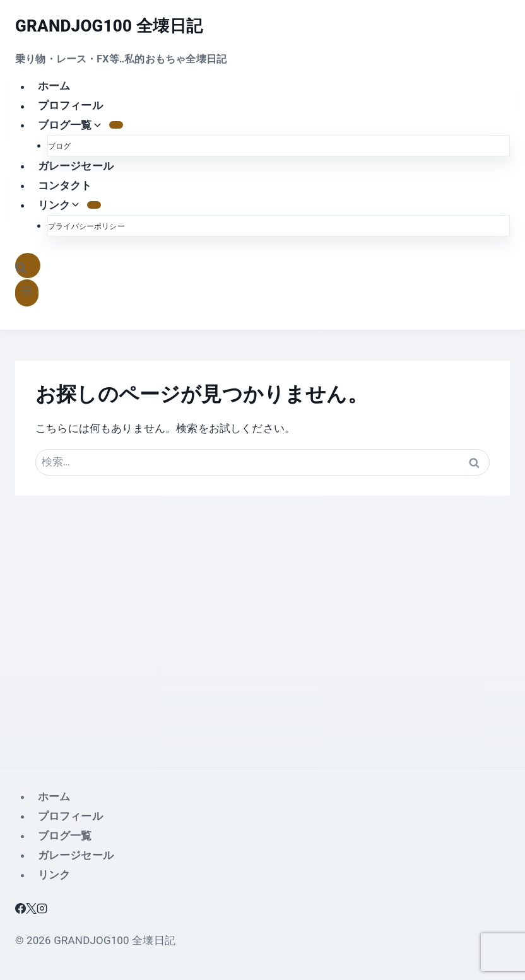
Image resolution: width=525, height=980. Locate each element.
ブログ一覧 (65, 836)
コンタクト (65, 185)
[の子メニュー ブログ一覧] (116, 125)
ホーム (54, 86)
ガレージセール (76, 166)
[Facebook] (21, 910)
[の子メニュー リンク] (94, 205)
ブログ (60, 146)
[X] (31, 910)
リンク (54, 875)
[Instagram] (42, 910)
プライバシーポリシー (86, 226)
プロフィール (70, 106)
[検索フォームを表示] (28, 266)
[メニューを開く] (27, 293)
